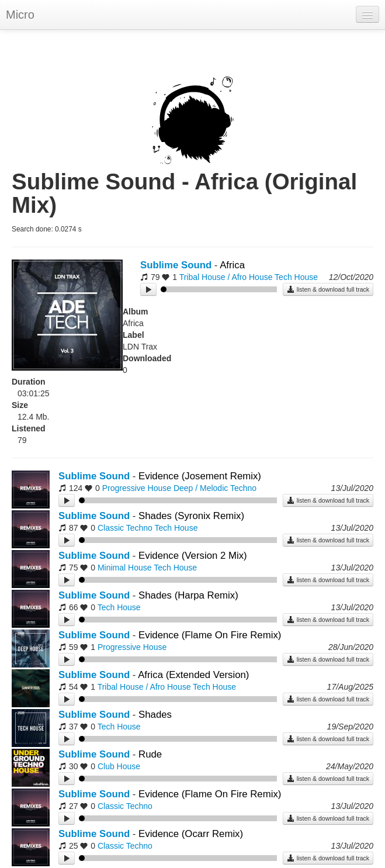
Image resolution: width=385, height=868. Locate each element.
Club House (119, 766)
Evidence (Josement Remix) (200, 476)
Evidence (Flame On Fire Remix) (210, 635)
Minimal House (125, 568)
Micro (20, 15)
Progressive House (137, 488)
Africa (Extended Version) (193, 675)
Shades (155, 715)
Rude (150, 754)
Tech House (296, 277)
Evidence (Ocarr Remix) (191, 834)
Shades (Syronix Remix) (191, 516)
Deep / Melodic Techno (215, 488)
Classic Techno (125, 528)
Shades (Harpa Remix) (188, 595)
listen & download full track (328, 289)
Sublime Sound (176, 265)
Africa (232, 265)
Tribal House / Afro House (226, 277)
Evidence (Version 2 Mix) (193, 556)
